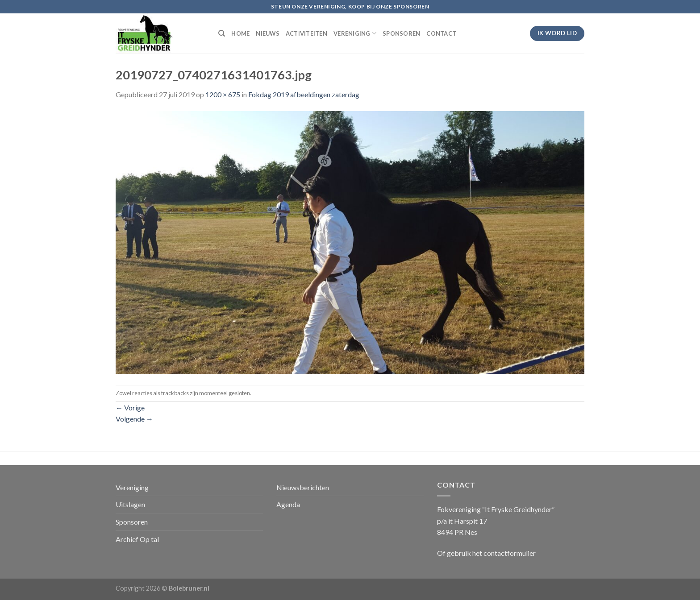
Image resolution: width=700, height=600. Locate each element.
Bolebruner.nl (189, 588)
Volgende (134, 419)
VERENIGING (355, 33)
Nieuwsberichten (303, 487)
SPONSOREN (401, 33)
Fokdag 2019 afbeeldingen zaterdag (304, 94)
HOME (240, 33)
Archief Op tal (137, 539)
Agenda (288, 504)
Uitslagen (130, 504)
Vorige (130, 408)
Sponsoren (132, 522)
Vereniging (132, 487)
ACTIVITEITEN (306, 33)
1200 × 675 (223, 94)
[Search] (222, 33)
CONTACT (441, 33)
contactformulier (510, 553)
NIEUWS (268, 33)
